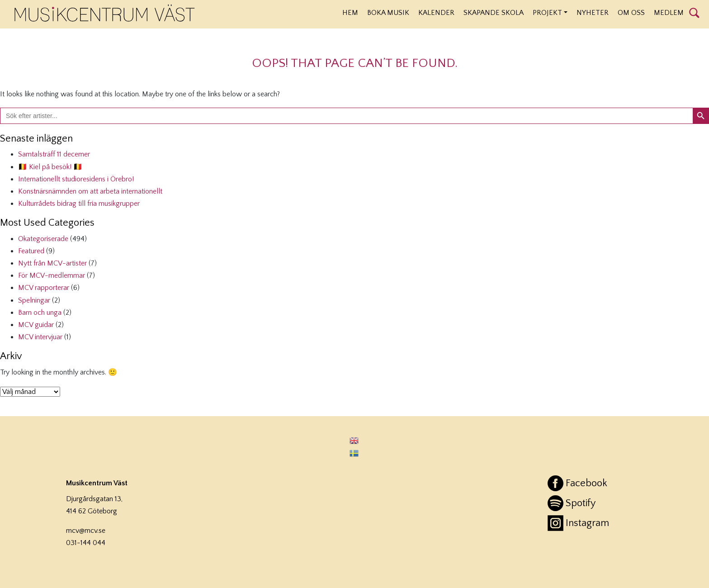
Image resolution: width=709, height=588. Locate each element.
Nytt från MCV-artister (52, 263)
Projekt (547, 13)
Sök (694, 12)
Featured (31, 251)
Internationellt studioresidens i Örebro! (76, 179)
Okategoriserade (43, 239)
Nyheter (593, 13)
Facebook (586, 483)
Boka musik (388, 13)
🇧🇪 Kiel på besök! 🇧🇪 (50, 167)
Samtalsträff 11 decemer (54, 154)
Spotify (581, 503)
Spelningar (34, 300)
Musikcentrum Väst (105, 13)
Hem (350, 13)
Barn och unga (40, 313)
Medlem (669, 13)
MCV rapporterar (44, 288)
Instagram (587, 523)
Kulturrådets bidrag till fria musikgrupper (79, 204)
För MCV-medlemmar (52, 275)
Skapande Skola (494, 13)
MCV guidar (36, 325)
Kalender (436, 13)
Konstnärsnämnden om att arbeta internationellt (90, 191)
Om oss (631, 13)
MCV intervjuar (40, 337)
